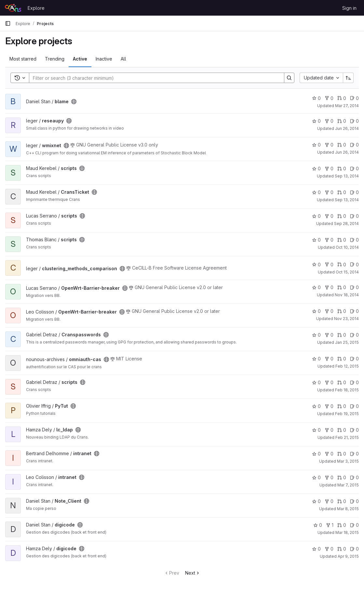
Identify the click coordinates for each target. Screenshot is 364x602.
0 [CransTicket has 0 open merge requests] (342, 192)
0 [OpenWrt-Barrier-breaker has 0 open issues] (354, 287)
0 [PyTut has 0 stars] (316, 406)
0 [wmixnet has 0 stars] (316, 145)
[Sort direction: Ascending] (348, 78)
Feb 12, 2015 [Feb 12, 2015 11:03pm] (347, 366)
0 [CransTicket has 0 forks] (329, 192)
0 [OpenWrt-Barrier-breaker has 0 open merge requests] (342, 287)
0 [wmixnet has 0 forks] (329, 145)
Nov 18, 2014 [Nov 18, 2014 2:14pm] (347, 295)
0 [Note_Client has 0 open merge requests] (342, 501)
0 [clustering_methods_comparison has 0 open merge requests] (342, 265)
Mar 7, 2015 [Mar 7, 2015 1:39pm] (348, 485)
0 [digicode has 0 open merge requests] (342, 525)
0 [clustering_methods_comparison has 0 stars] (316, 265)
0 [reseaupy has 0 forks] (329, 121)
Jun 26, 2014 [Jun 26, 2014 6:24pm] (347, 152)
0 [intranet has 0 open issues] (354, 454)
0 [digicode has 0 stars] (318, 525)
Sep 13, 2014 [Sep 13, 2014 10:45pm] (347, 176)
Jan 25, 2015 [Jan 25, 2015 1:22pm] (347, 342)
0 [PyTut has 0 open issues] (354, 406)
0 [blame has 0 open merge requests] (342, 98)
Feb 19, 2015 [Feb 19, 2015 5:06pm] (347, 414)
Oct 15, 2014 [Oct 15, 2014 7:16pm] (347, 272)
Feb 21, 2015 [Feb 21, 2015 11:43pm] (347, 437)
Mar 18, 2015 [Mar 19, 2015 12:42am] (347, 532)
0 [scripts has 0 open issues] (354, 168)
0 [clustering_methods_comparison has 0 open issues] (354, 265)
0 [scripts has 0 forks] (329, 168)
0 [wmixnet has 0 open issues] (354, 145)
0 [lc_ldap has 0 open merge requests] (342, 430)
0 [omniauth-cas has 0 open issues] (354, 359)
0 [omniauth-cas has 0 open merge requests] (342, 359)
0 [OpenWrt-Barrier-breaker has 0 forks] (329, 287)
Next (193, 573)
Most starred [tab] (23, 59)
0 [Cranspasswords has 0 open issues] (354, 335)
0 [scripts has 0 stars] (316, 168)
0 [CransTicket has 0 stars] (316, 192)
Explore (36, 8)
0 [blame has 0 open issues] (354, 98)
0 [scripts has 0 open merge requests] (342, 168)
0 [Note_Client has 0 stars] (316, 501)
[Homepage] (13, 8)
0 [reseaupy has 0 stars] (316, 121)
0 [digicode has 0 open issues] (354, 525)
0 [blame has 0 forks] (329, 98)
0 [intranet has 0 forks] (329, 454)
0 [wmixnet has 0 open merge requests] (342, 145)
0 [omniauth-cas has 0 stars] (316, 359)
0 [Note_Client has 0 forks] (329, 501)
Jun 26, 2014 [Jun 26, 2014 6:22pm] (347, 128)
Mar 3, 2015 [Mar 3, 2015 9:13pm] (348, 461)
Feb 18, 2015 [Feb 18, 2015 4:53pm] (347, 390)
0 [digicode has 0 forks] (329, 549)
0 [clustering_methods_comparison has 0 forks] (329, 265)
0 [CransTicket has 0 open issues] (354, 192)
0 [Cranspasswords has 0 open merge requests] (342, 335)
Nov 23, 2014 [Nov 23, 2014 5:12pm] (346, 319)
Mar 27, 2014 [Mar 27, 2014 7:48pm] (347, 106)
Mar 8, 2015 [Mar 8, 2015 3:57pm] (348, 509)
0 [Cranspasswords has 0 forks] (329, 335)
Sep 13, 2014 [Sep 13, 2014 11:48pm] (347, 200)
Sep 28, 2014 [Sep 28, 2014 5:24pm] (346, 224)
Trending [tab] (55, 59)
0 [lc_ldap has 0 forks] (329, 430)
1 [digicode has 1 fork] (330, 525)
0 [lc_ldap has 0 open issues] (354, 430)
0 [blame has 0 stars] (316, 98)
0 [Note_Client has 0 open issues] (354, 501)
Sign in (349, 8)
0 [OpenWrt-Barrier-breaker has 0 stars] (316, 287)
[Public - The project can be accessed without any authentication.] (74, 102)
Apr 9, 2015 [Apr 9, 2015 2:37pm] (348, 556)
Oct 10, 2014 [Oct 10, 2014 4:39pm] (347, 247)
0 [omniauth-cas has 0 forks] (329, 359)
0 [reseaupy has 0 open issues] (354, 121)
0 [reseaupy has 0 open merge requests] (342, 121)
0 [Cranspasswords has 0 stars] (316, 335)
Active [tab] (80, 59)
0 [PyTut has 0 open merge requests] (342, 406)
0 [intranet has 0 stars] (316, 454)
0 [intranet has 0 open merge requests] (342, 454)
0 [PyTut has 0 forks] (329, 406)
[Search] (153, 78)
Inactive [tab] (104, 59)
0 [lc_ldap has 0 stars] (316, 430)
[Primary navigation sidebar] (8, 23)
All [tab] (123, 59)
